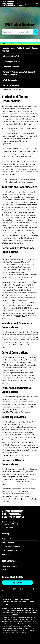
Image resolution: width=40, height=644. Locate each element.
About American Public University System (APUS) (20, 49)
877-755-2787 (7, 528)
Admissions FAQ (8, 542)
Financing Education (11, 61)
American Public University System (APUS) (16, 608)
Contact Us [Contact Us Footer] (6, 554)
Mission (31, 602)
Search (36, 32)
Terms (16, 599)
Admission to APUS (11, 56)
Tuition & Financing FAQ (11, 546)
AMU (30, 240)
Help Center (6, 539)
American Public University (13, 514)
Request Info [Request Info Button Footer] (18, 589)
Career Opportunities (9, 602)
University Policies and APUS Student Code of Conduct (19, 73)
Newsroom (23, 602)
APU (3, 243)
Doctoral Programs (11, 85)
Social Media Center (9, 566)
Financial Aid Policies (10, 550)
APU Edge (5, 570)
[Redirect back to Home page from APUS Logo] (14, 3)
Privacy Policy (7, 599)
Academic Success (11, 67)
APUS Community (10, 80)
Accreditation (25, 599)
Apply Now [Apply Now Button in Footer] (18, 582)
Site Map (5, 604)
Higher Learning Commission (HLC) (26, 610)
